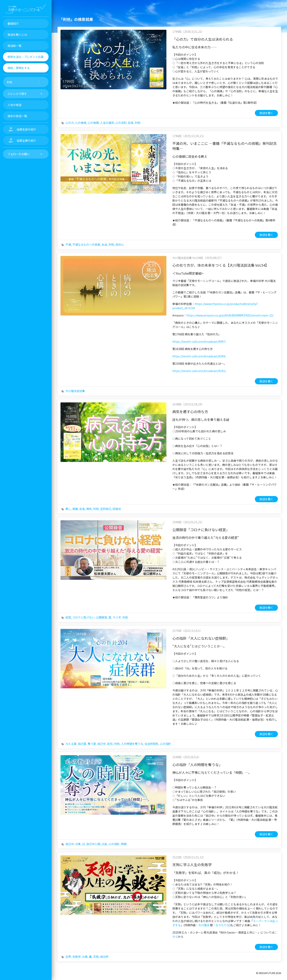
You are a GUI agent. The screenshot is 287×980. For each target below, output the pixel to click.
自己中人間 (93, 844)
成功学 (104, 957)
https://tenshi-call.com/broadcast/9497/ (199, 341)
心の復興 (93, 123)
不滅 (68, 244)
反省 (131, 123)
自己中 (102, 744)
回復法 (117, 509)
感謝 (75, 509)
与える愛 (71, 744)
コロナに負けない (84, 617)
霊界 (68, 957)
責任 (110, 744)
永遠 (104, 244)
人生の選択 (107, 123)
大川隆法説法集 (75, 391)
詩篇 (104, 844)
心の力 (70, 123)
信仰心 (120, 244)
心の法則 (121, 123)
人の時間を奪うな (132, 744)
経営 (68, 617)
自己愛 (82, 744)
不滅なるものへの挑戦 (86, 244)
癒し (68, 509)
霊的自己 (106, 509)
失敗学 (77, 957)
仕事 (78, 844)
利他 (138, 123)
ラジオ (117, 617)
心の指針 (165, 744)
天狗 (96, 957)
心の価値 (81, 123)
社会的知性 (152, 744)
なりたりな (223, 925)
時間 (124, 844)
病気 (89, 509)
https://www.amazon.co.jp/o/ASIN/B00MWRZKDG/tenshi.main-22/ (230, 315)
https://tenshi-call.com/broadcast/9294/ (199, 356)
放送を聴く (266, 113)
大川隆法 (204, 925)
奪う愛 (92, 744)
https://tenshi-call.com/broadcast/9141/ (199, 371)
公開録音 (102, 617)
